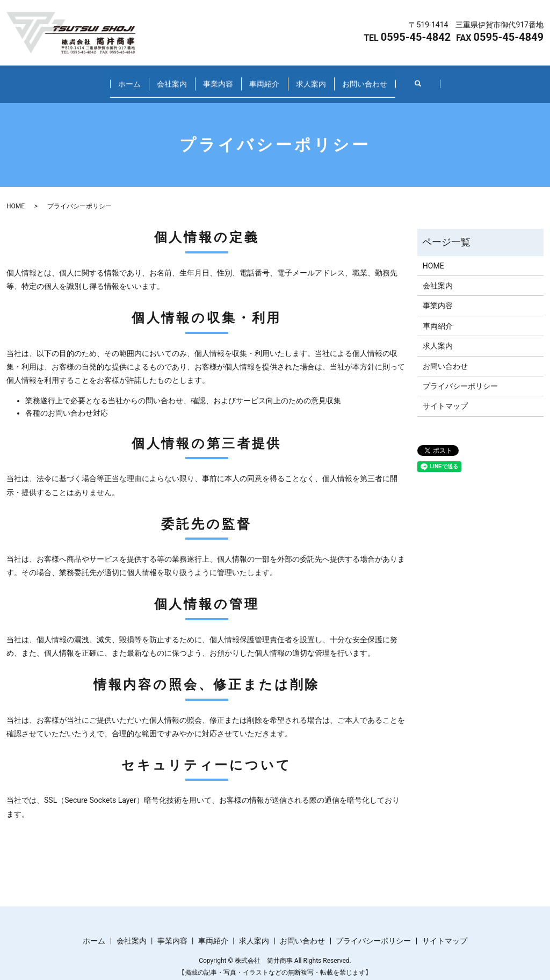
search (504, 79)
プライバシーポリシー (460, 376)
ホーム (57, 78)
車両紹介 (279, 78)
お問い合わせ (437, 78)
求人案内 (354, 78)
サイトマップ (445, 396)
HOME (16, 195)
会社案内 (128, 78)
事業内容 (204, 78)
